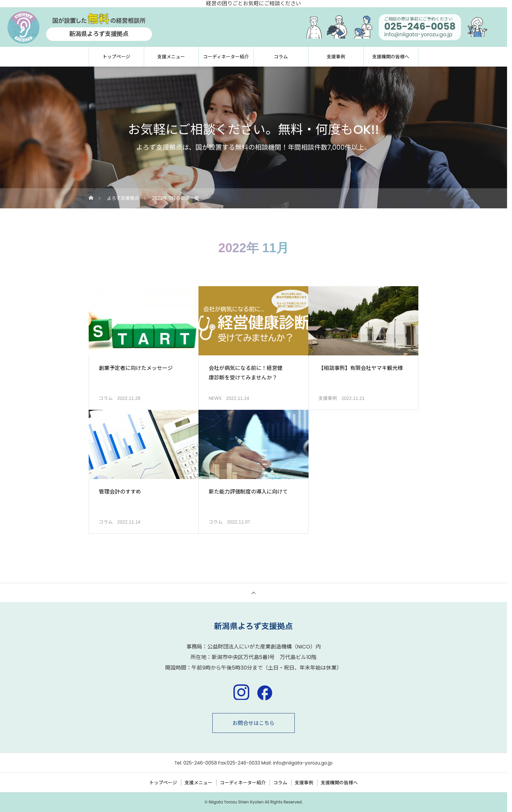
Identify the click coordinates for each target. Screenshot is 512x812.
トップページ (116, 57)
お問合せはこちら (254, 723)
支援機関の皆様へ (391, 57)
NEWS (215, 398)
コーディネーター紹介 (226, 57)
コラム (281, 57)
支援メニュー (171, 57)
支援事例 (336, 57)
